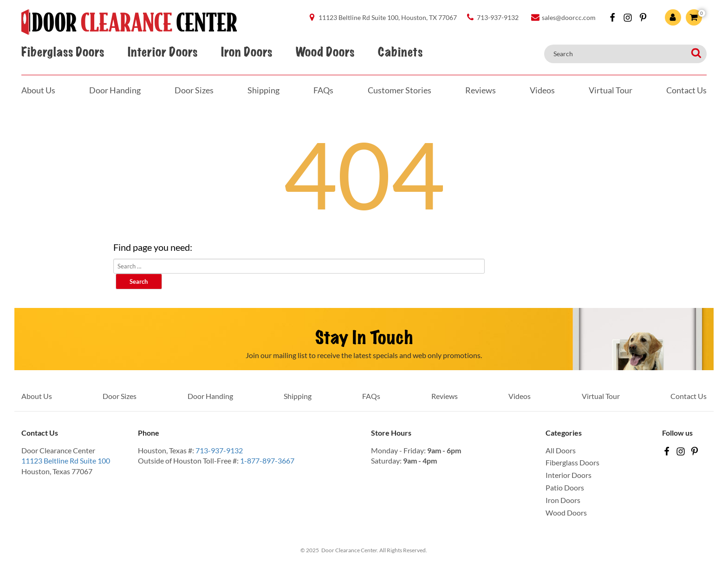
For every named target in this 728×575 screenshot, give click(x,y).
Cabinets (400, 52)
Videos (542, 90)
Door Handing (115, 90)
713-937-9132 (219, 450)
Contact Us (686, 90)
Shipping (263, 90)
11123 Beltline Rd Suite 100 (66, 461)
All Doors (561, 450)
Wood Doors (325, 52)
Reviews (481, 90)
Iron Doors (247, 52)
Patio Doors (565, 487)
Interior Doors (162, 52)
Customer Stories (400, 90)
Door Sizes (194, 90)
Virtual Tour (611, 90)
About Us (38, 90)
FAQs (323, 90)
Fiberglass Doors (63, 52)
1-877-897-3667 (267, 461)
